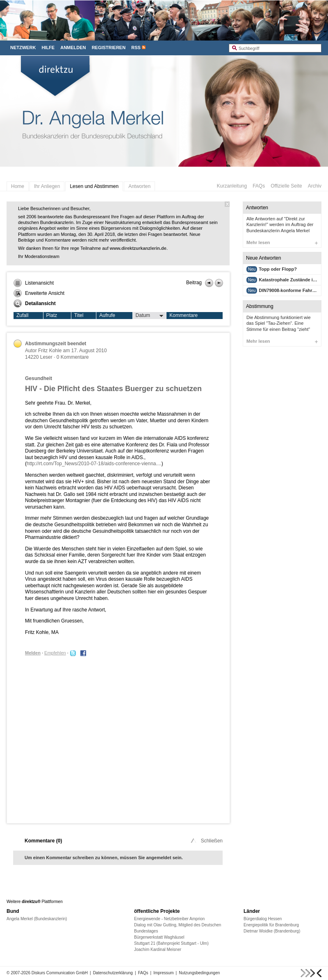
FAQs (259, 186)
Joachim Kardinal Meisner (158, 949)
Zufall (22, 315)
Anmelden (73, 48)
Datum (150, 316)
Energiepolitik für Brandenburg (271, 925)
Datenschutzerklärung (113, 973)
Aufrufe (107, 315)
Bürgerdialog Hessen (263, 919)
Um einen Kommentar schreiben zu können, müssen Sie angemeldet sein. (104, 858)
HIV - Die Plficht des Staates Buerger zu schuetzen (113, 389)
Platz (52, 315)
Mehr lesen (282, 242)
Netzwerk (23, 48)
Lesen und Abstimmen (94, 186)
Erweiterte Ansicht (39, 293)
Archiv (315, 186)
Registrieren (109, 48)
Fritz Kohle (50, 351)
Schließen (206, 841)
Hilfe (48, 48)
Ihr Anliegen (47, 186)
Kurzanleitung (232, 186)
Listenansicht (34, 283)
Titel (79, 315)
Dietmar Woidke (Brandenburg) (272, 931)
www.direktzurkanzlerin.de (138, 248)
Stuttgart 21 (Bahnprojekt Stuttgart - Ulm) (171, 943)
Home (18, 186)
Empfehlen (55, 653)
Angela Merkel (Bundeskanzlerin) (37, 919)
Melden (33, 653)
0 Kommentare (73, 357)
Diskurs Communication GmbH (60, 973)
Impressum (163, 973)
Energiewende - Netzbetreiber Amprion (169, 919)
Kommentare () (43, 841)
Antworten (139, 186)
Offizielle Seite (286, 186)
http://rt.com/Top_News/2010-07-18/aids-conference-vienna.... (94, 464)
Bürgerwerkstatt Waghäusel (159, 937)
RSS (136, 48)
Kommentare (183, 315)
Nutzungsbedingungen (199, 973)
